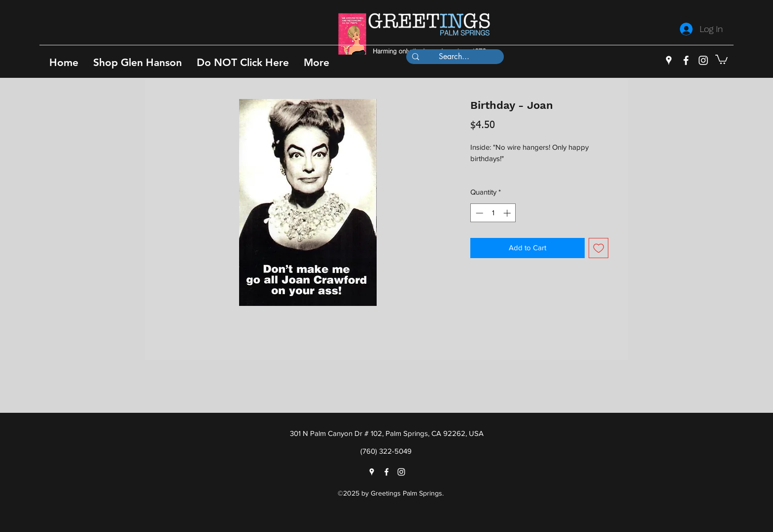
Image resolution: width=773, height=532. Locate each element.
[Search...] (454, 57)
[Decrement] (478, 213)
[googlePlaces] (669, 60)
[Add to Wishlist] (599, 248)
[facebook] (686, 60)
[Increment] (508, 213)
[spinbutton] (493, 213)
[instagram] (703, 60)
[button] (138, 62)
